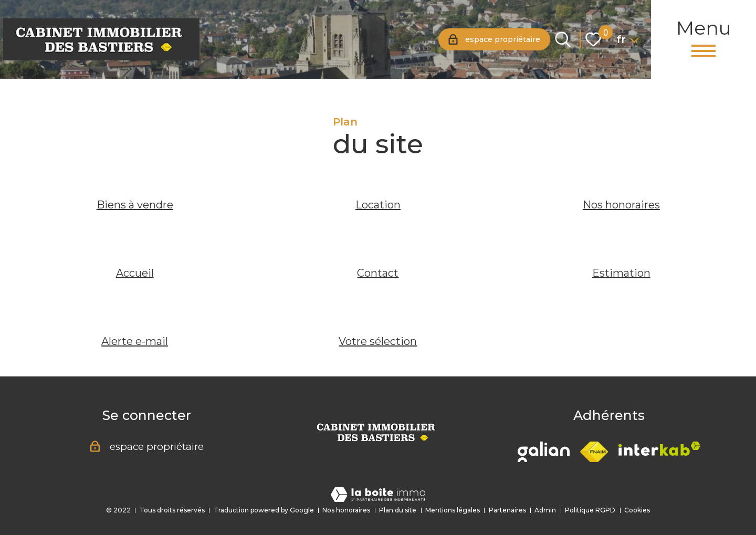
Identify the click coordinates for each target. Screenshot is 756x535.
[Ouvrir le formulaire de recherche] (563, 39)
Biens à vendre (135, 205)
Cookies (637, 510)
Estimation (621, 273)
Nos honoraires (621, 205)
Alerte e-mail (135, 341)
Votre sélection (378, 341)
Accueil (135, 273)
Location (378, 205)
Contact (378, 273)
